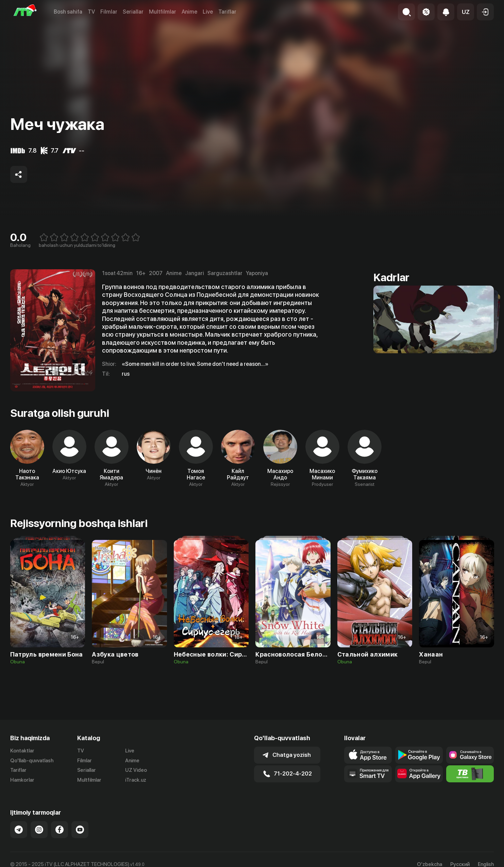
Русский (460, 864)
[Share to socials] (19, 174)
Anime (189, 12)
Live (208, 12)
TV (91, 12)
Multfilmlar (163, 12)
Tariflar (227, 12)
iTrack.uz (136, 780)
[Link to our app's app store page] (368, 755)
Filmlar (109, 12)
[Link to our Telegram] (19, 830)
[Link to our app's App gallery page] (419, 774)
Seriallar (133, 12)
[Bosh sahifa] (25, 12)
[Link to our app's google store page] (419, 755)
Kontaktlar (22, 751)
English (486, 864)
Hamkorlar (22, 780)
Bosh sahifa (68, 12)
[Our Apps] (368, 774)
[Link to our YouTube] (80, 830)
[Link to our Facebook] (60, 830)
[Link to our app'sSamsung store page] (470, 755)
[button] (466, 12)
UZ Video (136, 770)
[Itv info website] (470, 774)
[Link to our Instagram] (39, 830)
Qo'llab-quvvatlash (32, 761)
